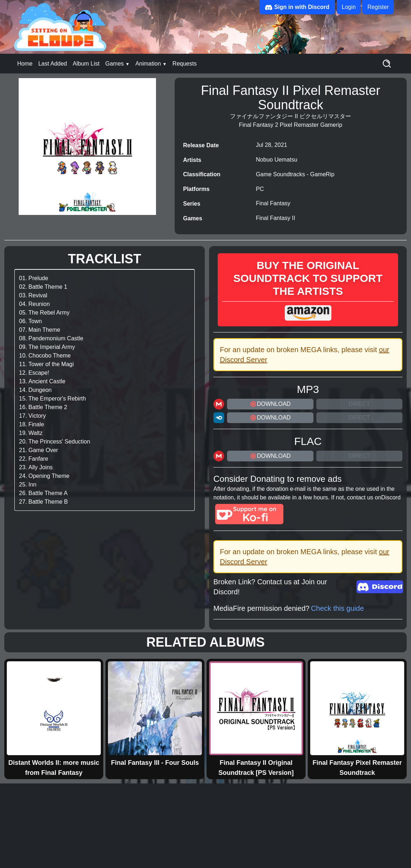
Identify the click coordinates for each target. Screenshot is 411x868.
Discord (391, 497)
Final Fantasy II (276, 218)
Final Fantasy (273, 203)
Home (25, 64)
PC (260, 189)
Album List (86, 64)
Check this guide (337, 608)
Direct (359, 404)
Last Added (53, 64)
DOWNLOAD (270, 404)
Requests (185, 64)
